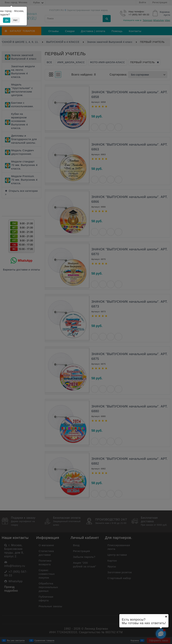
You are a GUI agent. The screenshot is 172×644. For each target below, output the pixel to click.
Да (7, 20)
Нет (15, 20)
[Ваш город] (166, 617)
